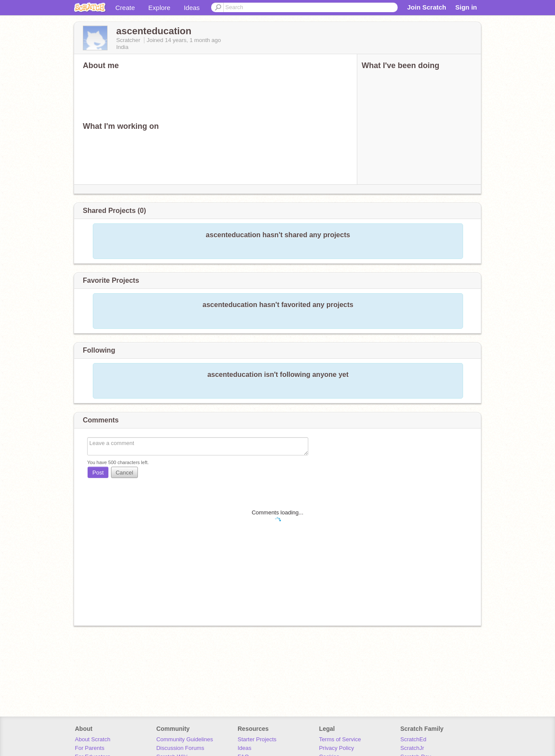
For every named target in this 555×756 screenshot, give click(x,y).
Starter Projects (257, 739)
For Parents (90, 748)
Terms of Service (340, 739)
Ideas (192, 8)
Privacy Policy (337, 748)
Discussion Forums (180, 748)
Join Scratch (427, 7)
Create (125, 8)
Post (98, 473)
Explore (159, 8)
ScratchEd (413, 739)
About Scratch (93, 739)
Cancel (124, 473)
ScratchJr (412, 748)
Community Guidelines (184, 739)
